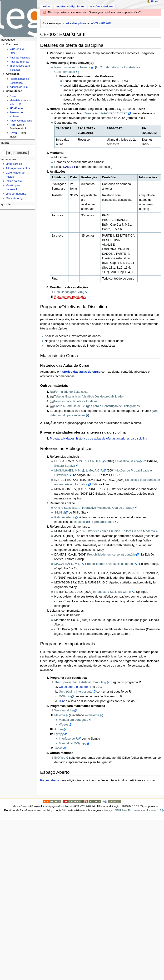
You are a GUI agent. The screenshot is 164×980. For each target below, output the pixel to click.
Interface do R (68, 739)
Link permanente (16, 194)
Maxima (60, 715)
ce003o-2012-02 (100, 23)
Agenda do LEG (19, 87)
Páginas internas (19, 62)
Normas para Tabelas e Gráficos (76, 401)
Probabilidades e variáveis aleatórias (110, 564)
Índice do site (14, 181)
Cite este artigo (15, 198)
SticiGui (60, 513)
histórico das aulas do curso (80, 372)
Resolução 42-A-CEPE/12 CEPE (106, 113)
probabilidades (104, 522)
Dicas (13, 96)
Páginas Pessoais (20, 58)
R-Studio (65, 696)
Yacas (58, 748)
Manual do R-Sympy (72, 743)
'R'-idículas (17, 108)
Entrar (155, 1)
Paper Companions (21, 121)
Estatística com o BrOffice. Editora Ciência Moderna (120, 531)
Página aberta (50, 780)
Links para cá (14, 164)
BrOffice (60, 758)
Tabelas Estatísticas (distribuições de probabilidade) (89, 397)
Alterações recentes (18, 168)
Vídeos (64, 725)
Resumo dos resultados (70, 297)
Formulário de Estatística (71, 392)
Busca (5, 143)
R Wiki (14, 133)
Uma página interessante (76, 692)
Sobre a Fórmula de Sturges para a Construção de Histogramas (97, 406)
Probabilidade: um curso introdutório (111, 555)
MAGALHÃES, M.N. (68, 471)
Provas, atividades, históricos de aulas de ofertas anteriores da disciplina (98, 439)
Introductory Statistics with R (112, 592)
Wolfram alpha (64, 710)
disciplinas (79, 23)
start (66, 23)
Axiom (58, 729)
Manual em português (73, 720)
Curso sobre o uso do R (75, 687)
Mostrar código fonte (70, 6)
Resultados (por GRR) (69, 292)
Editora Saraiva (65, 466)
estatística (81, 522)
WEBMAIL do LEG (17, 51)
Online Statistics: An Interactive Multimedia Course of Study (94, 508)
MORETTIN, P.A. (90, 461)
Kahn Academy (64, 517)
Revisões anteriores (102, 6)
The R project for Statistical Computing (80, 682)
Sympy (59, 734)
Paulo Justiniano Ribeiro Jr (72, 67)
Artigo (46, 6)
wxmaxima (92, 715)
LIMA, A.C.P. (94, 471)
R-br (62, 701)
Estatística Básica (127, 461)
